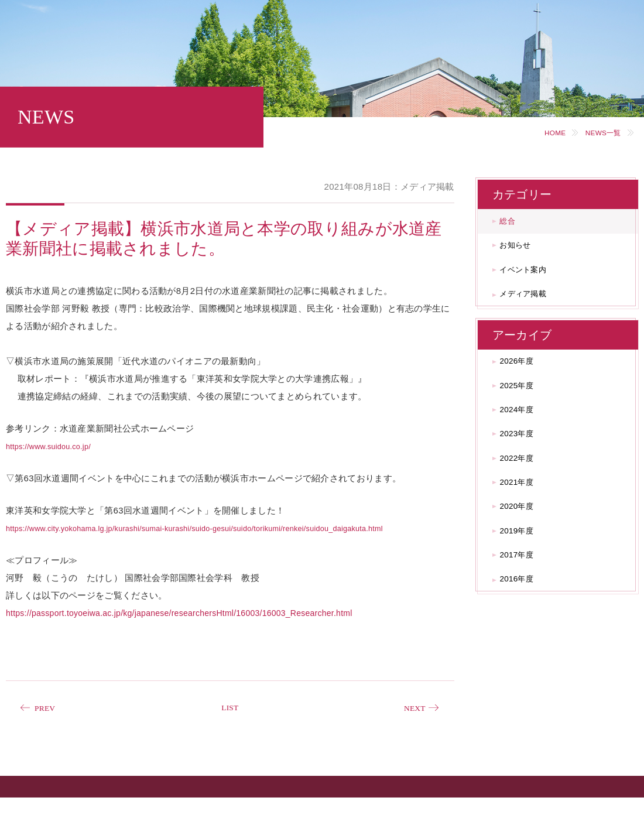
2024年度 (524, 441)
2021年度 (524, 527)
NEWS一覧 (597, 132)
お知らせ (523, 253)
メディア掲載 (533, 310)
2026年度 (524, 383)
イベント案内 (533, 281)
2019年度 (524, 584)
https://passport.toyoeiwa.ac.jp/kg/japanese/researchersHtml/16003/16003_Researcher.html (180, 631)
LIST (230, 726)
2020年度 (524, 555)
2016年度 (524, 642)
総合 (514, 223)
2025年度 (524, 411)
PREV (49, 727)
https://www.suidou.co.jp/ (56, 446)
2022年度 (524, 498)
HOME (540, 132)
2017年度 (524, 613)
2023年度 (524, 469)
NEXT (411, 727)
